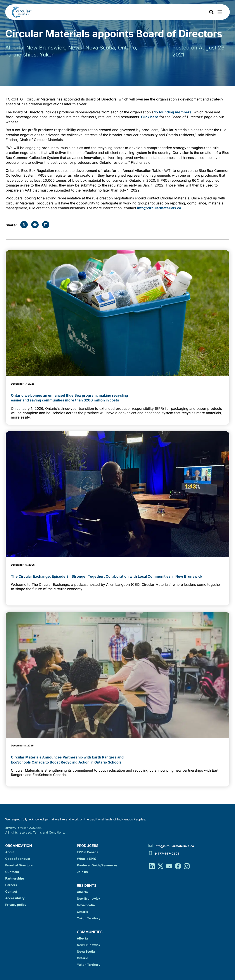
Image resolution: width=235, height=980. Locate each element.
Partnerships (15, 878)
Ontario (83, 912)
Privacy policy (16, 905)
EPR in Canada (88, 852)
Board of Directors (19, 865)
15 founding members (173, 112)
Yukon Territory (89, 918)
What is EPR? (87, 859)
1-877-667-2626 (167, 854)
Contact (11, 891)
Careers (11, 885)
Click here (150, 117)
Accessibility (15, 898)
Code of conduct (18, 859)
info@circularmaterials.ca (159, 208)
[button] (24, 225)
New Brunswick (89, 898)
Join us (82, 872)
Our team (12, 872)
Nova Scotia (86, 905)
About (10, 852)
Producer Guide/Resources (97, 865)
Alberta (82, 892)
